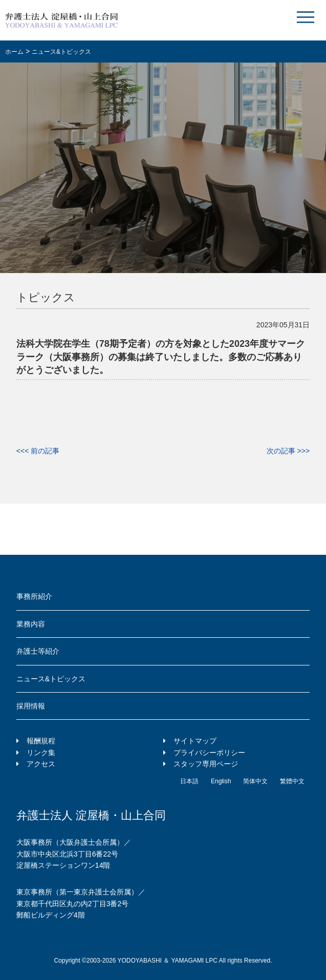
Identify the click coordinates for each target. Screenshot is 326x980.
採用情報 (31, 706)
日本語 (189, 781)
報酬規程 (41, 741)
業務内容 (31, 624)
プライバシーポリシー (209, 753)
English (221, 781)
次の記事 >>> (288, 451)
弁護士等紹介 (38, 651)
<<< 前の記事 (38, 451)
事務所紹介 (34, 596)
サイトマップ (195, 741)
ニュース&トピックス (51, 679)
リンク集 (41, 753)
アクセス (41, 764)
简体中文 (255, 781)
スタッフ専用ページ (206, 764)
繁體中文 (292, 781)
